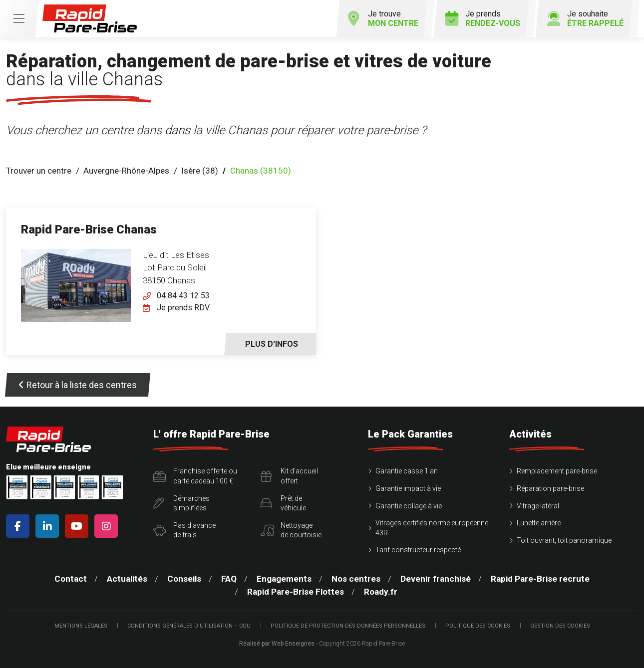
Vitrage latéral (538, 506)
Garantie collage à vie (409, 506)
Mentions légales (81, 626)
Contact (71, 579)
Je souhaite (585, 18)
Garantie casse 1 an (407, 471)
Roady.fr (381, 592)
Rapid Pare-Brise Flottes (296, 592)
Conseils (184, 579)
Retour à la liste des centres (78, 385)
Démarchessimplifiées (181, 503)
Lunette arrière (539, 523)
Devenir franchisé (436, 579)
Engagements (284, 579)
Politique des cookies (478, 626)
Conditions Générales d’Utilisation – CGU (189, 626)
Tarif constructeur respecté (418, 550)
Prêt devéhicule (283, 503)
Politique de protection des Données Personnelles (348, 626)
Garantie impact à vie (408, 488)
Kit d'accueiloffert (289, 476)
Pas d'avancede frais (184, 530)
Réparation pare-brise (550, 488)
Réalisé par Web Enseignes (277, 644)
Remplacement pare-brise (557, 471)
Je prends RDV (183, 308)
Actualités (127, 579)
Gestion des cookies (560, 626)
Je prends (483, 18)
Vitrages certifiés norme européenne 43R (432, 528)
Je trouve (383, 18)
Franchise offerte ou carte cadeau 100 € (195, 476)
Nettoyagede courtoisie (291, 530)
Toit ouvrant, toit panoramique (564, 540)
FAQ (229, 579)
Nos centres (356, 579)
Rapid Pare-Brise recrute (540, 579)
